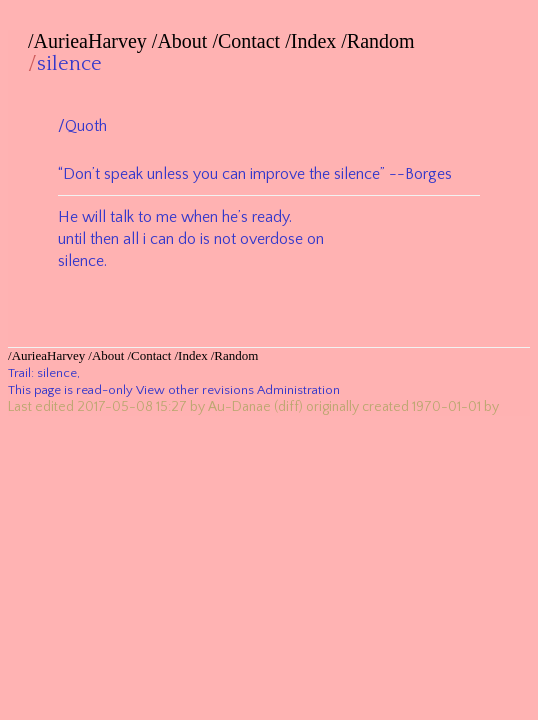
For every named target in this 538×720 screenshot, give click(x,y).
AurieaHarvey (90, 41)
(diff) (288, 407)
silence (69, 64)
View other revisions (195, 390)
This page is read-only (70, 390)
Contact (249, 41)
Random (381, 41)
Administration (298, 390)
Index (314, 41)
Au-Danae (239, 407)
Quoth (86, 126)
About (182, 41)
